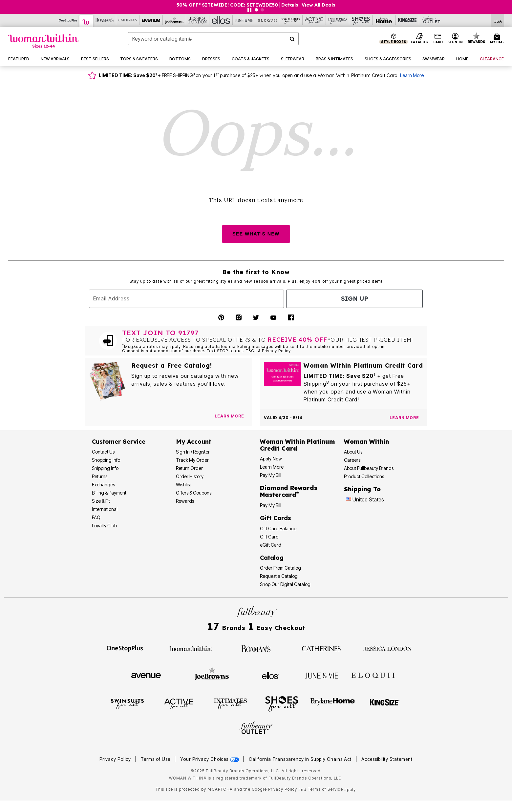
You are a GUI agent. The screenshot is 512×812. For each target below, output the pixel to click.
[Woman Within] (86, 21)
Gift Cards (276, 518)
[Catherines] (322, 648)
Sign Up (355, 299)
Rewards (185, 501)
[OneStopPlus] (68, 20)
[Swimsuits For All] (291, 20)
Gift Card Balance (278, 528)
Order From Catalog (280, 568)
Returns (100, 476)
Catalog (272, 558)
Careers (352, 460)
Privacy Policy (115, 759)
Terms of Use (156, 759)
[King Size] (407, 20)
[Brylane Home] (384, 20)
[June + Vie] (322, 675)
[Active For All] (314, 20)
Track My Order (192, 460)
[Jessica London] (198, 20)
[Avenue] (151, 20)
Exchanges (103, 485)
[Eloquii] (268, 20)
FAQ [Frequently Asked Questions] (96, 517)
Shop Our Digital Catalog (285, 584)
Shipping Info (105, 468)
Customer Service (119, 442)
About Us (353, 452)
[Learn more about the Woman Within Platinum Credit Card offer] (404, 418)
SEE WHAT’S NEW (256, 234)
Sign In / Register (193, 452)
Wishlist (183, 485)
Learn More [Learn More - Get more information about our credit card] (272, 467)
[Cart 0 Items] (498, 39)
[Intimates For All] (338, 20)
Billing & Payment (109, 493)
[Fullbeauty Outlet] (256, 729)
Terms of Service (326, 789)
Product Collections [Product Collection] (364, 476)
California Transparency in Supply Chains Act (301, 759)
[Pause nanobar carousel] (249, 10)
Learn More (412, 75)
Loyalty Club (104, 526)
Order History (190, 476)
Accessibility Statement (387, 759)
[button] (455, 39)
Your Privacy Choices (210, 759)
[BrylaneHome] (333, 703)
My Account (193, 442)
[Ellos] (221, 20)
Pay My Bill (271, 475)
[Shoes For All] (361, 20)
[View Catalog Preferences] (229, 416)
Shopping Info (106, 460)
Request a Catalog (279, 576)
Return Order (189, 468)
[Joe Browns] (174, 20)
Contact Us (103, 452)
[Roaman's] (105, 20)
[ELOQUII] (373, 675)
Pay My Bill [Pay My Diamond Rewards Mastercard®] (271, 505)
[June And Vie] (244, 20)
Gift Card (269, 537)
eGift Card (271, 545)
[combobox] (213, 39)
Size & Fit (101, 501)
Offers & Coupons (194, 493)
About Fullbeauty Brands (369, 468)
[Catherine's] (128, 20)
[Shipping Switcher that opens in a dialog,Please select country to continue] (498, 20)
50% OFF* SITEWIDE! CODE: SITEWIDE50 (227, 5)
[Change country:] (349, 500)
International (105, 509)
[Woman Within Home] (43, 41)
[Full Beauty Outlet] (431, 20)
